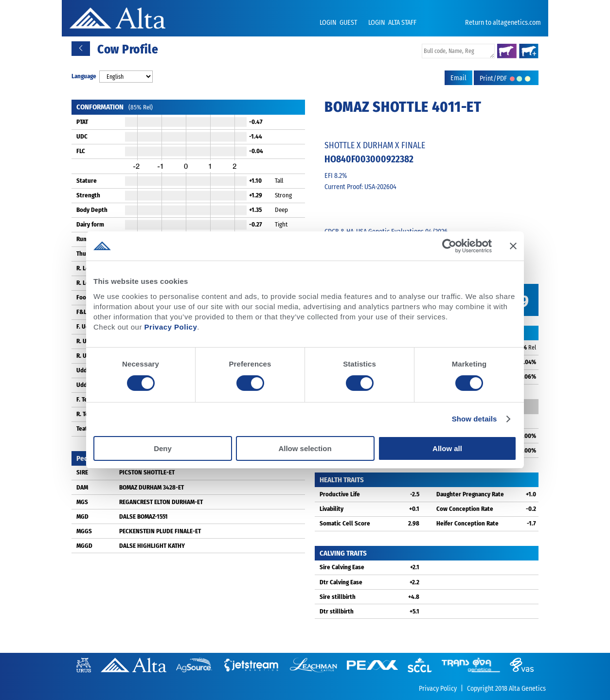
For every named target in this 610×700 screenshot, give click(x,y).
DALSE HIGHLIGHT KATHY (152, 546)
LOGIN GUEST (339, 23)
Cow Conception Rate (465, 509)
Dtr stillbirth (337, 611)
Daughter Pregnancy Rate (470, 494)
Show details (475, 419)
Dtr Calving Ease (341, 582)
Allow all (447, 448)
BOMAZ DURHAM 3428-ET (152, 487)
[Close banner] (513, 246)
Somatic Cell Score (345, 523)
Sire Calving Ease (342, 567)
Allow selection (305, 448)
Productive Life (340, 494)
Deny (163, 448)
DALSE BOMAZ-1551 (144, 516)
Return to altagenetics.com (503, 23)
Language (84, 76)
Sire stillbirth (338, 597)
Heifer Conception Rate (467, 523)
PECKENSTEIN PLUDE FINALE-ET (160, 531)
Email (458, 78)
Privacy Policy (171, 327)
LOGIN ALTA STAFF (392, 23)
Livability (332, 509)
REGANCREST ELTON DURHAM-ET (161, 502)
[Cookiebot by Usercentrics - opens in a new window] (449, 246)
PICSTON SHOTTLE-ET (147, 472)
